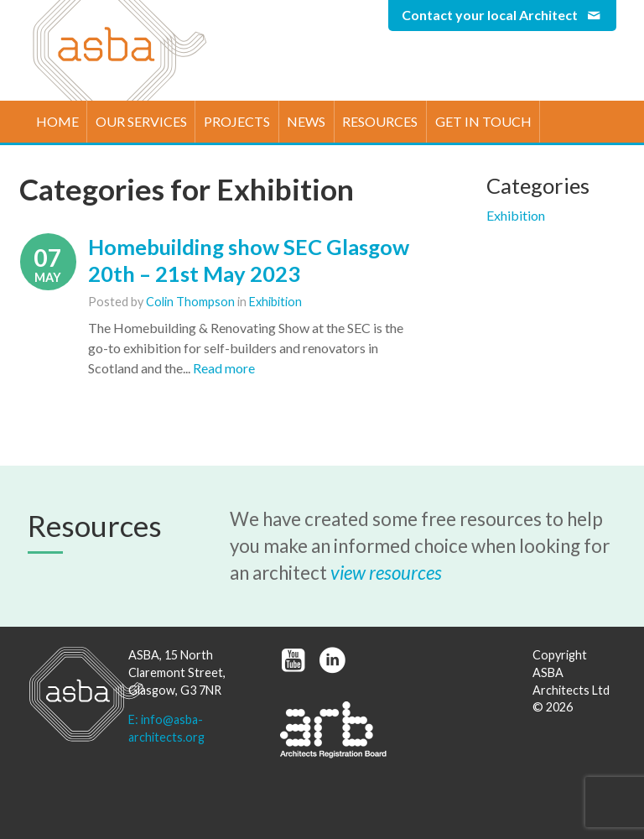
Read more (224, 368)
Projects (237, 121)
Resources (380, 121)
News (306, 121)
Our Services (141, 121)
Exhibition (275, 302)
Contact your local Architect (502, 15)
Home (57, 121)
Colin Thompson (190, 302)
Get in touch (483, 121)
